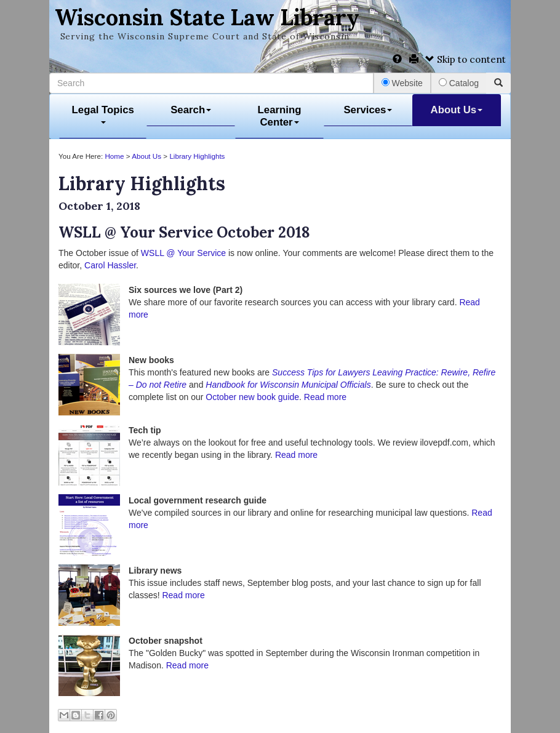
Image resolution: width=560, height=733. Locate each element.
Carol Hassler (110, 265)
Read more (325, 397)
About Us (457, 110)
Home (114, 156)
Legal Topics (103, 114)
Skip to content (466, 59)
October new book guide (252, 397)
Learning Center (280, 116)
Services (368, 110)
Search (191, 110)
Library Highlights (197, 156)
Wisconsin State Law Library (207, 17)
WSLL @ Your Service (183, 253)
